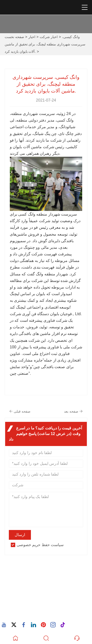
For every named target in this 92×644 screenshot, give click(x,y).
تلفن (16, 608)
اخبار (32, 37)
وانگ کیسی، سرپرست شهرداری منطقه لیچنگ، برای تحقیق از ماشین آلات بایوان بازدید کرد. (45, 44)
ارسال (20, 535)
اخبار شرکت (49, 37)
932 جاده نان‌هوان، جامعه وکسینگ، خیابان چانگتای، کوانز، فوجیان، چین (46, 580)
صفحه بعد (73, 411)
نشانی (18, 572)
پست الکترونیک (28, 593)
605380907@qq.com (30, 599)
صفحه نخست (14, 37)
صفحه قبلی (20, 411)
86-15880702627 (27, 614)
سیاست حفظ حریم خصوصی (40, 545)
